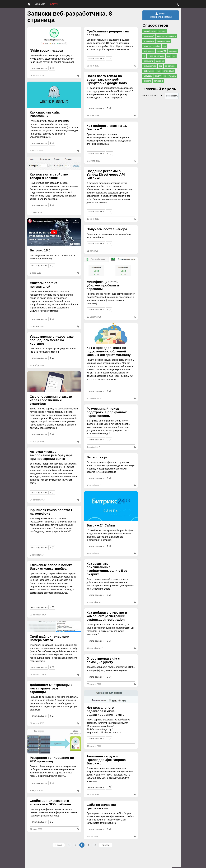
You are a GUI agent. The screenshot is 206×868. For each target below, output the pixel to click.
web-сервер (149, 51)
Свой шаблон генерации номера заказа (50, 638)
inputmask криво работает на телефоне (51, 512)
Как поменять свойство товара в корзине (49, 176)
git (165, 76)
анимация (148, 76)
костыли (162, 31)
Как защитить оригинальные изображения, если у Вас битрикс (107, 569)
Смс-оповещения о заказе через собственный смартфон (51, 400)
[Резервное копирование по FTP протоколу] (54, 741)
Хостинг (55, 4)
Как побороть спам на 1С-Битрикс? (108, 127)
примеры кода (164, 41)
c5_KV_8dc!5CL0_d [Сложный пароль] (154, 96)
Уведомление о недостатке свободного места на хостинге (52, 340)
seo (165, 46)
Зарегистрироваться (161, 17)
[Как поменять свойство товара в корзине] (54, 163)
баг (161, 66)
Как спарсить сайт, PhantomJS (45, 114)
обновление (170, 66)
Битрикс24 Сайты (101, 525)
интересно (158, 81)
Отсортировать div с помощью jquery (103, 660)
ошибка (157, 46)
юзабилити (148, 61)
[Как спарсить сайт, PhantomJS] (54, 95)
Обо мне (40, 4)
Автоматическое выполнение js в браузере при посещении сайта (51, 455)
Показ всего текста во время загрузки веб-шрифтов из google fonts (107, 79)
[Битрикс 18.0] (54, 232)
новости (147, 81)
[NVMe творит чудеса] (54, 37)
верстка (147, 46)
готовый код (149, 41)
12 (108, 154)
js (144, 56)
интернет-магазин (156, 56)
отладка (172, 76)
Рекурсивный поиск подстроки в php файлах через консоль (107, 412)
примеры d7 (149, 36)
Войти (160, 14)
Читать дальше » (39, 68)
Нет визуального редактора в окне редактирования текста (105, 711)
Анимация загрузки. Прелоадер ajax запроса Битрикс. (106, 760)
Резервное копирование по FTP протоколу (52, 759)
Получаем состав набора (107, 229)
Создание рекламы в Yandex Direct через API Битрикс (106, 175)
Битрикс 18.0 (40, 250)
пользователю (150, 66)
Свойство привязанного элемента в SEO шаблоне (50, 802)
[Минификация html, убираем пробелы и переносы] (111, 267)
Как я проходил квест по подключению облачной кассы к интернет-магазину (109, 351)
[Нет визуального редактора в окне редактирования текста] (111, 697)
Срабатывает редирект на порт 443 (108, 33)
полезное (173, 51)
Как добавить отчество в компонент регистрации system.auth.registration (107, 616)
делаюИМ (161, 51)
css (174, 56)
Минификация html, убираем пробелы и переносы (103, 285)
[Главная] (29, 4)
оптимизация (168, 71)
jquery (158, 76)
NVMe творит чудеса (46, 51)
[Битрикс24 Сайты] (111, 506)
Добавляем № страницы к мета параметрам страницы (51, 688)
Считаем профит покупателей (43, 285)
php (158, 71)
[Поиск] (177, 4)
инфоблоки (149, 71)
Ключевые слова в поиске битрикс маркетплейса (51, 567)
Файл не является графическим (101, 807)
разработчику (150, 31)
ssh (168, 56)
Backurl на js (97, 457)
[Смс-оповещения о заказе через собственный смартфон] (54, 382)
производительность (166, 36)
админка (160, 61)
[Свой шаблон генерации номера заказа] (54, 627)
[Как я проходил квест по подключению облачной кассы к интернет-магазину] (111, 333)
